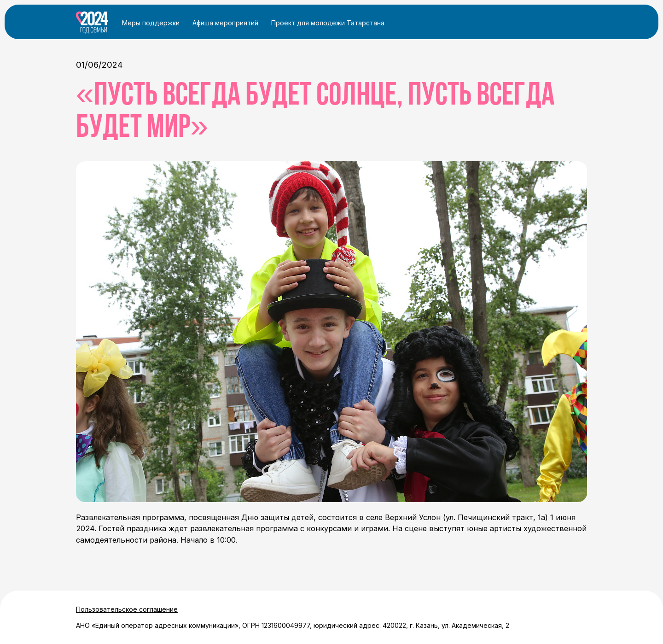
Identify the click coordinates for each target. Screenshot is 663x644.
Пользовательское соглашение (127, 609)
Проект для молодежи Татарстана (328, 23)
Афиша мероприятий (225, 23)
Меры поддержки (151, 23)
